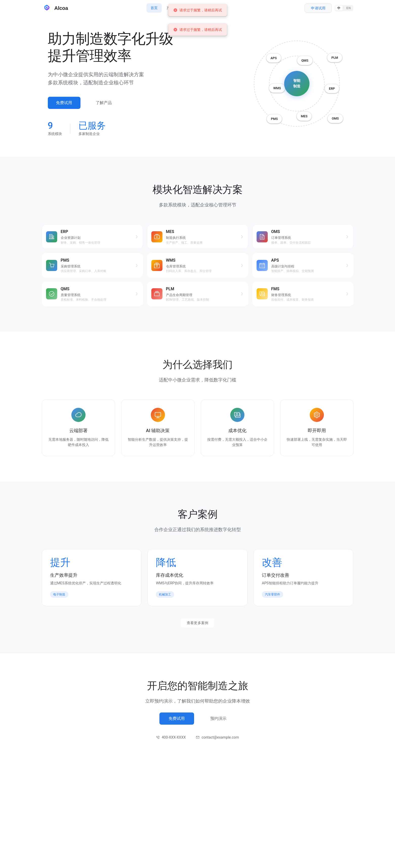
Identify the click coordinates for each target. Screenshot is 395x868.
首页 (154, 8)
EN (349, 8)
